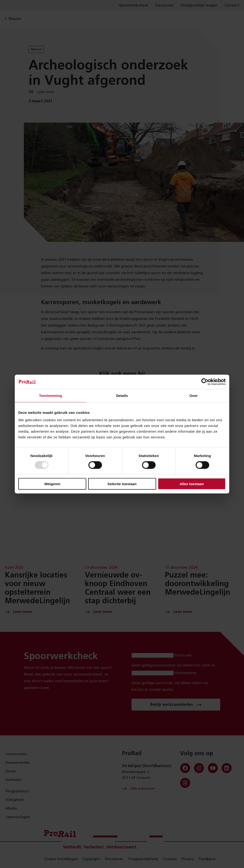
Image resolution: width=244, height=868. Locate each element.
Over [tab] (193, 395)
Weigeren (52, 484)
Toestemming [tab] (51, 395)
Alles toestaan (192, 484)
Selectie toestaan (122, 484)
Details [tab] (122, 395)
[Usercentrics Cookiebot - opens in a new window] (205, 382)
